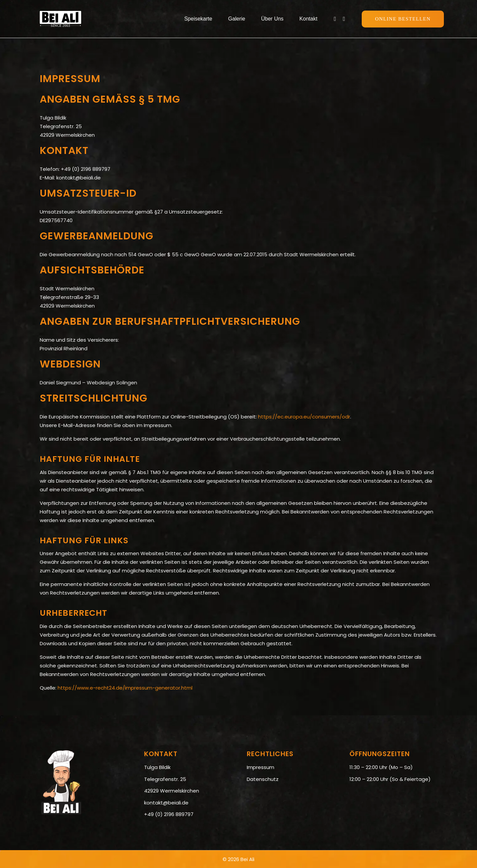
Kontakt (308, 19)
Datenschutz (263, 779)
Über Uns (272, 19)
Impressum (261, 767)
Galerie (237, 19)
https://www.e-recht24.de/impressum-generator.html (125, 688)
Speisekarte (198, 19)
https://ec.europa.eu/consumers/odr (304, 417)
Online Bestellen (403, 19)
